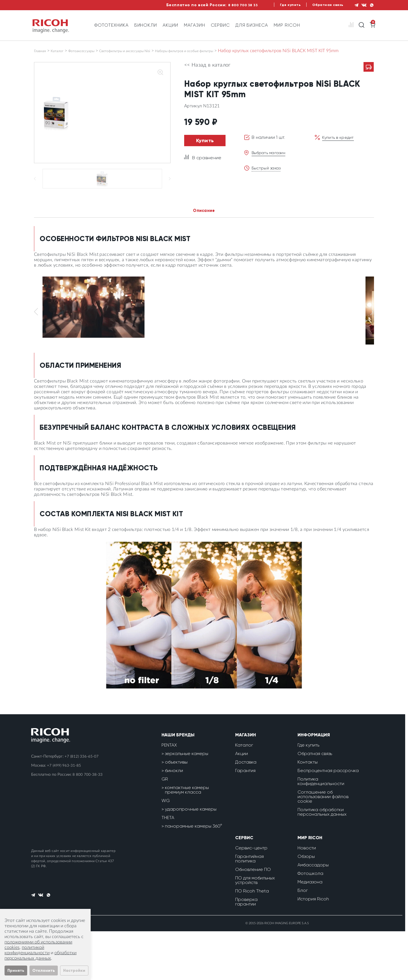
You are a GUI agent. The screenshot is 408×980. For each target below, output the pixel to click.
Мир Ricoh (287, 25)
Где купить (279, 5)
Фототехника (111, 25)
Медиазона (310, 931)
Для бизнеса (252, 25)
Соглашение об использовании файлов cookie (323, 845)
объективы (176, 811)
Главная (42, 51)
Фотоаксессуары (93, 51)
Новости (307, 897)
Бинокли (146, 25)
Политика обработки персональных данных (322, 861)
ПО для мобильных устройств (255, 929)
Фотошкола (310, 922)
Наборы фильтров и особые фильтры (227, 51)
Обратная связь (320, 5)
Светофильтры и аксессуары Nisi (149, 51)
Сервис (220, 25)
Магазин (195, 25)
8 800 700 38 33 (227, 5)
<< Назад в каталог (207, 71)
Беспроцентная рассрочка (328, 819)
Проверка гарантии (246, 950)
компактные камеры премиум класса (187, 838)
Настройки (74, 971)
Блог (303, 939)
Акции (170, 25)
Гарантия (245, 819)
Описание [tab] (204, 259)
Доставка (246, 811)
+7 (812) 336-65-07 (82, 805)
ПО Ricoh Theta (252, 940)
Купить (205, 146)
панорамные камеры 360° (194, 875)
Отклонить (44, 971)
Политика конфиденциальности (321, 830)
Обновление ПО (253, 918)
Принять (16, 971)
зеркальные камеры (187, 802)
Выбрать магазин (271, 158)
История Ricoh (313, 948)
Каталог (63, 51)
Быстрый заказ (268, 173)
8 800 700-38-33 (88, 823)
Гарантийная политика (249, 907)
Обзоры (306, 905)
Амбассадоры (313, 914)
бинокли (174, 819)
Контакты (308, 811)
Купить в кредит (340, 143)
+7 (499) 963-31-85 (64, 814)
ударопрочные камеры (191, 858)
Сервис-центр (251, 897)
